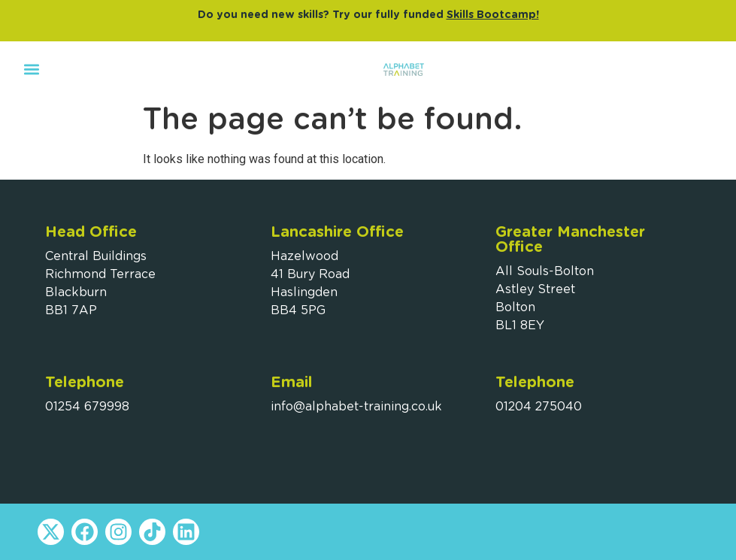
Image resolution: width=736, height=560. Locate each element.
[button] (31, 69)
